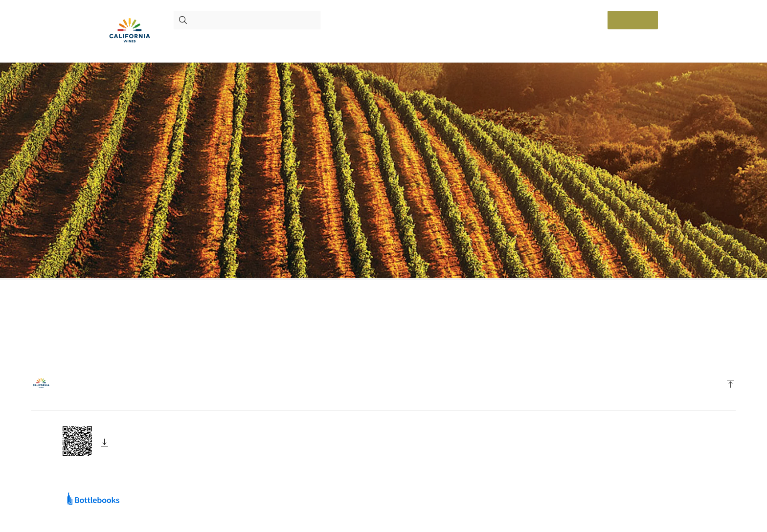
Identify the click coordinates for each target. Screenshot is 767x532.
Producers (192, 42)
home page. (288, 343)
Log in (633, 20)
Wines (228, 42)
